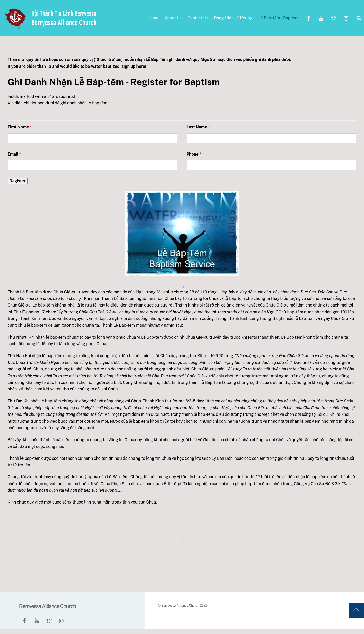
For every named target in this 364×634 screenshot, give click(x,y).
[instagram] (346, 20)
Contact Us (198, 20)
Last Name (198, 132)
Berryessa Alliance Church (180, 610)
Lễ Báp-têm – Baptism (278, 20)
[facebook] (308, 20)
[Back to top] (356, 615)
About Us (173, 20)
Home (153, 20)
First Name (20, 132)
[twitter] (334, 20)
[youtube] (321, 20)
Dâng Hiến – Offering (233, 20)
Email (14, 159)
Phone (194, 159)
